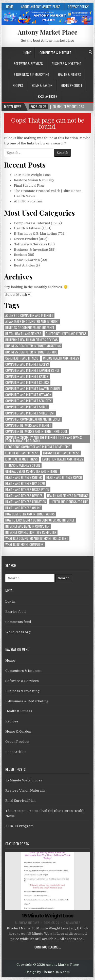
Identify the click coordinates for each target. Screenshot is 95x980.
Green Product (72, 85)
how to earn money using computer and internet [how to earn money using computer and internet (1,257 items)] (40, 520)
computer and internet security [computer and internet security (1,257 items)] (29, 401)
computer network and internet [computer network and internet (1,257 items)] (28, 425)
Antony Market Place (48, 32)
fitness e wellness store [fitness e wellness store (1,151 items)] (23, 465)
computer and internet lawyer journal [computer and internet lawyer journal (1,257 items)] (33, 389)
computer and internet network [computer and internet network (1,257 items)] (28, 395)
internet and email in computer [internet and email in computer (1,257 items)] (27, 526)
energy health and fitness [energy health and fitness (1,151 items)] (61, 453)
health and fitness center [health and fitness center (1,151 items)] (24, 477)
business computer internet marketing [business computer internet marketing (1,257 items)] (33, 346)
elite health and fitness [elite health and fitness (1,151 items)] (22, 453)
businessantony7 (27, 923)
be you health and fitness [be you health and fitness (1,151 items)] (23, 334)
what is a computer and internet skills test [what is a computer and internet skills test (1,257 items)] (37, 538)
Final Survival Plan (29, 185)
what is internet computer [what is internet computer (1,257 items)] (24, 545)
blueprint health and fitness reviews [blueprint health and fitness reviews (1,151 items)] (32, 340)
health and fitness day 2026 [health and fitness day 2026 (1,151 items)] (25, 484)
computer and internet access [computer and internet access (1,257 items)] (27, 364)
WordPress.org (18, 632)
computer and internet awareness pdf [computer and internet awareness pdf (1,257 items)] (32, 370)
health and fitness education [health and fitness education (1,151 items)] (26, 502)
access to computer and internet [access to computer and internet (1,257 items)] (29, 315)
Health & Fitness (70, 75)
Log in (10, 602)
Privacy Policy (78, 7)
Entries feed (15, 612)
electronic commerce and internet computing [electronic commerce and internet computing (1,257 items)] (38, 447)
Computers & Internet (55, 53)
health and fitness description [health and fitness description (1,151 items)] (27, 490)
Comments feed (18, 622)
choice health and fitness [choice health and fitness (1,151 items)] (61, 358)
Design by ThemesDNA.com (48, 972)
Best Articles (48, 96)
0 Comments (72, 923)
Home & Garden (42, 85)
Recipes (18, 85)
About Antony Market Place (41, 7)
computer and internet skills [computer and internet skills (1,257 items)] (26, 407)
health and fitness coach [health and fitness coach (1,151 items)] (64, 477)
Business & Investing (66, 64)
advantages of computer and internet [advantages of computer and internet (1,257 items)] (32, 322)
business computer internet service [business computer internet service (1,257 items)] (31, 352)
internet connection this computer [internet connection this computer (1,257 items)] (31, 532)
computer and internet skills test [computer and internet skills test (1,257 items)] (30, 413)
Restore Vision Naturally (34, 180)
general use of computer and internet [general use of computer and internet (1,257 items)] (32, 471)
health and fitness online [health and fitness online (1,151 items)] (23, 508)
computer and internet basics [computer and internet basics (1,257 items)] (27, 376)
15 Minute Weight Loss (32, 175)
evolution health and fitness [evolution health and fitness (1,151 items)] (63, 459)
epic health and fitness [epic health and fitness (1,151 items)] (22, 459)
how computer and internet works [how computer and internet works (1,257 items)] (30, 514)
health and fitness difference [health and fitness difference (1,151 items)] (68, 496)
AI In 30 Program (28, 201)
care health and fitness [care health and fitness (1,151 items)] (22, 358)
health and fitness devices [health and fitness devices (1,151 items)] (24, 496)
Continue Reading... (48, 947)
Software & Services (28, 64)
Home (10, 7)
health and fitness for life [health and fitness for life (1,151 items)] (69, 502)
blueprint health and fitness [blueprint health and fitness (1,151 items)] (66, 334)
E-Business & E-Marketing (32, 75)
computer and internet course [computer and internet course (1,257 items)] (27, 383)
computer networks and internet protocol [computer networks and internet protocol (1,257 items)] (36, 431)
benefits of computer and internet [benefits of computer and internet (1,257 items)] (30, 328)
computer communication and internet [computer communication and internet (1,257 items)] (33, 419)
